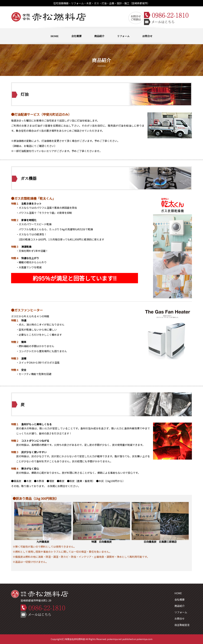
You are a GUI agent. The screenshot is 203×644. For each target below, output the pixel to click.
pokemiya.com (144, 639)
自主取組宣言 (182, 625)
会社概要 (76, 36)
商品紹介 (99, 36)
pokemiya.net (114, 639)
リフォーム (123, 36)
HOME (55, 36)
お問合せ (147, 36)
